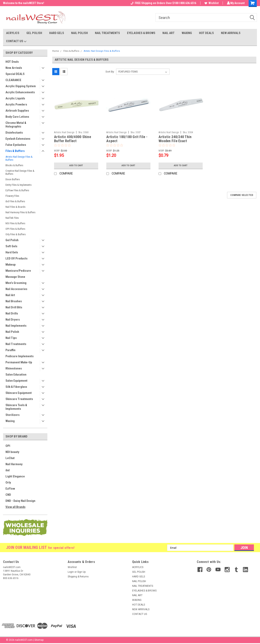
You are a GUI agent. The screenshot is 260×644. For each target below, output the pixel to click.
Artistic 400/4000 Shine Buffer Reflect (73, 139)
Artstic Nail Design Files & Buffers (19, 158)
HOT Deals (12, 62)
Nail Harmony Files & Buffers (20, 212)
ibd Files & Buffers (15, 201)
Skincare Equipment (19, 393)
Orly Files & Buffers (16, 234)
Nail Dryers (13, 320)
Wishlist (211, 3)
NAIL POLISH (79, 33)
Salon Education (16, 375)
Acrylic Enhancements (20, 92)
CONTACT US (16, 41)
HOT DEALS (206, 33)
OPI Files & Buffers (15, 229)
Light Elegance (15, 476)
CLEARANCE (13, 80)
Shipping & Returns (78, 577)
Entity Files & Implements (18, 185)
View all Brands (15, 507)
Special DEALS (15, 74)
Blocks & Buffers (14, 165)
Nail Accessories (16, 289)
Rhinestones (14, 368)
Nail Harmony (14, 464)
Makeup (11, 265)
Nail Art (10, 295)
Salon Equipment (16, 381)
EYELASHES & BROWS (141, 33)
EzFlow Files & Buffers (17, 190)
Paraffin (10, 350)
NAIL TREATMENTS (107, 33)
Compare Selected (242, 195)
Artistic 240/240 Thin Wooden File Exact (175, 139)
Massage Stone (15, 277)
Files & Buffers (15, 151)
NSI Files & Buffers (15, 223)
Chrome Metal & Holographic (16, 125)
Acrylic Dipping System (21, 86)
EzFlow (10, 489)
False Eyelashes (16, 145)
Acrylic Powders (16, 104)
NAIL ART (169, 33)
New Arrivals (14, 68)
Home (56, 51)
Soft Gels (11, 246)
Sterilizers (13, 415)
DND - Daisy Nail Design (20, 501)
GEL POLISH (34, 33)
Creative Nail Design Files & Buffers (20, 172)
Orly (8, 482)
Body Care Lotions (17, 117)
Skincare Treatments (19, 399)
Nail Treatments (16, 344)
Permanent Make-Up (19, 362)
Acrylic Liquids (15, 98)
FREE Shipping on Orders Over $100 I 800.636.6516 (163, 3)
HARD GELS (57, 33)
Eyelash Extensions (18, 139)
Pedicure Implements (20, 356)
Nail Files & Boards (15, 207)
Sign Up (81, 572)
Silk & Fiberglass (16, 387)
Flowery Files (12, 196)
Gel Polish (12, 240)
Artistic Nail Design (64, 132)
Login (71, 572)
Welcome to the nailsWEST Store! (24, 3)
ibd (8, 470)
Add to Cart (76, 166)
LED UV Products (16, 258)
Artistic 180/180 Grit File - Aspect (127, 139)
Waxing (10, 421)
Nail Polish (12, 332)
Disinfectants (14, 133)
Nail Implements (16, 326)
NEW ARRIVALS (231, 33)
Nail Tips (11, 338)
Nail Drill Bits (14, 307)
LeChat (10, 458)
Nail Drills (12, 313)
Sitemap (39, 640)
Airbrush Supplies (17, 111)
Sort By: (110, 72)
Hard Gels (12, 252)
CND (8, 495)
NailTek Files (12, 218)
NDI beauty (12, 452)
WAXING (187, 33)
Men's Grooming (16, 283)
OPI (8, 446)
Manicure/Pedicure (18, 271)
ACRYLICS (13, 33)
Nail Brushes (14, 301)
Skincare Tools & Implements (16, 407)
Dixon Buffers (13, 179)
